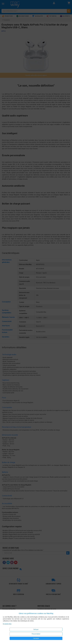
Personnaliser (36, 634)
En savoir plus (7, 624)
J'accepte (36, 638)
